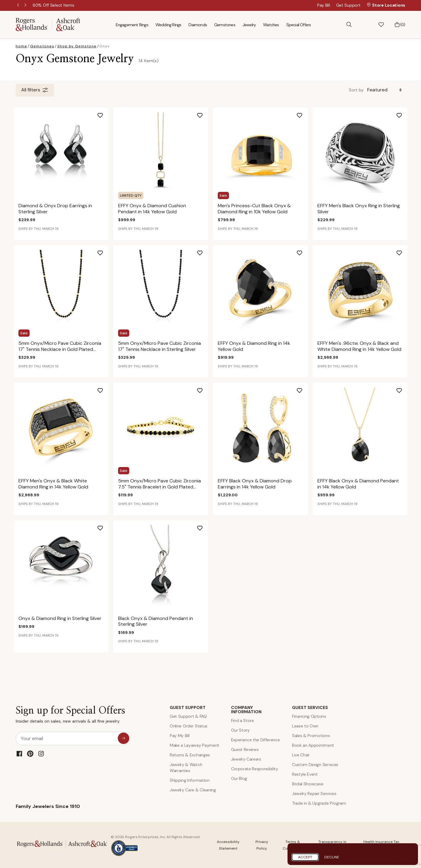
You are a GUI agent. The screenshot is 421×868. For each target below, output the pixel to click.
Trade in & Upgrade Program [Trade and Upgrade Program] (319, 803)
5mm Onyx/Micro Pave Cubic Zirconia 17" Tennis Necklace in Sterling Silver (159, 346)
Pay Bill (324, 5)
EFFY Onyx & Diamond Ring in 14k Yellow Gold (254, 346)
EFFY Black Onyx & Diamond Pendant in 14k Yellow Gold (358, 484)
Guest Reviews (245, 749)
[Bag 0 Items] (400, 25)
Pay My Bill (180, 736)
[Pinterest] (30, 754)
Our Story (240, 730)
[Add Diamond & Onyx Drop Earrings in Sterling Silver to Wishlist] (105, 113)
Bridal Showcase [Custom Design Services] (308, 784)
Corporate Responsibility (255, 769)
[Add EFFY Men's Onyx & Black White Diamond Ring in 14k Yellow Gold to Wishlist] (105, 388)
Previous (19, 5)
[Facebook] (19, 754)
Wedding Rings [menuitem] (169, 25)
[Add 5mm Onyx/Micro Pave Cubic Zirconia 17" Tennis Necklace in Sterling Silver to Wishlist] (205, 251)
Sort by (356, 90)
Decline (332, 857)
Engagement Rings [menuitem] (132, 25)
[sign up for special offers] (124, 738)
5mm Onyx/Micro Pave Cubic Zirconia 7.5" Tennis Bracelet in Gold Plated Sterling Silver (159, 486)
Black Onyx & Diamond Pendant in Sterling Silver (156, 621)
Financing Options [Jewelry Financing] (309, 716)
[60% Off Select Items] (53, 5)
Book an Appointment (313, 745)
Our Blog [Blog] (239, 778)
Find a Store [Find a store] (243, 720)
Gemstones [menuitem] (225, 25)
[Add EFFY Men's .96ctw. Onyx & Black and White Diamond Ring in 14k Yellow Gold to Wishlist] (404, 251)
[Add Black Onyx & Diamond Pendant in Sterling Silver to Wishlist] (205, 526)
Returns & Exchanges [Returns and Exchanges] (190, 755)
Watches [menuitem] (271, 25)
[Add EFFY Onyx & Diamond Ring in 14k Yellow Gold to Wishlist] (304, 251)
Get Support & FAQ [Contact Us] (188, 716)
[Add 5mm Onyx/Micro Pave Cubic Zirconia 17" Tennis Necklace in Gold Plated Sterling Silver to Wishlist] (105, 251)
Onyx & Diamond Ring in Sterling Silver (60, 618)
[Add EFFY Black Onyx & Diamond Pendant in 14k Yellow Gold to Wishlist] (404, 388)
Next (26, 5)
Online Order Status (189, 726)
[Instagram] (41, 754)
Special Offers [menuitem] (299, 25)
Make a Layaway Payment (194, 745)
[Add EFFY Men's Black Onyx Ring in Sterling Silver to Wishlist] (404, 113)
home (21, 46)
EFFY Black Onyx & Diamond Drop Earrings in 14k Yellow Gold (255, 484)
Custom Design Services (315, 765)
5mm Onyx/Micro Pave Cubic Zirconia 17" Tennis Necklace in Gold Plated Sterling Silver (60, 349)
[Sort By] (386, 90)
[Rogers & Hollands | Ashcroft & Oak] (48, 24)
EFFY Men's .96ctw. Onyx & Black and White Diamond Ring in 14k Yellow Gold (359, 346)
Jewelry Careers (246, 759)
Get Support (348, 5)
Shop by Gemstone (77, 46)
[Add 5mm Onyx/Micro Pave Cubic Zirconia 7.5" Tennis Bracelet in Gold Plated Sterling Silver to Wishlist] (205, 388)
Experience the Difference (255, 740)
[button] (365, 25)
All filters (35, 90)
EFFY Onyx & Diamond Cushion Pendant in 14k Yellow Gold (152, 208)
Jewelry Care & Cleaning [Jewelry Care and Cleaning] (193, 790)
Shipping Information (190, 780)
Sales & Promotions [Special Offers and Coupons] (311, 736)
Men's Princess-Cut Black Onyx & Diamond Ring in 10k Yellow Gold (254, 208)
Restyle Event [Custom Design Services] (305, 774)
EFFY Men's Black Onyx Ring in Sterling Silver (359, 208)
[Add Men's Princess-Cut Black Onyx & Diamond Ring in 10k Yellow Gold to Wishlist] (304, 113)
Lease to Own (305, 726)
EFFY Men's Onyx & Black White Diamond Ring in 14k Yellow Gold (53, 484)
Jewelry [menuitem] (249, 25)
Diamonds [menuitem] (198, 25)
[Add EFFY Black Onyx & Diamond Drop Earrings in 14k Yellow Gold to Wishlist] (304, 388)
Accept (305, 857)
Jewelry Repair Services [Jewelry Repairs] (314, 793)
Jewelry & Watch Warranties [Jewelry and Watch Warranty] (186, 768)
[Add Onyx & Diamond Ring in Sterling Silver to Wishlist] (105, 526)
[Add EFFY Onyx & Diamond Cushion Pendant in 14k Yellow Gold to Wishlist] (205, 113)
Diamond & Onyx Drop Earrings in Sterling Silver (55, 208)
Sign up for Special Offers (70, 716)
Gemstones (42, 46)
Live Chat (301, 755)
